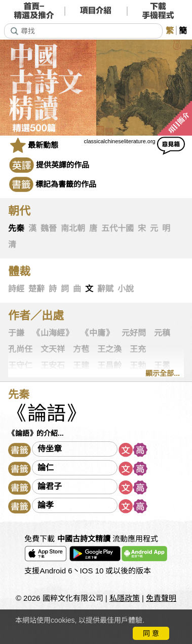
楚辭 (36, 289)
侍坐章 (50, 449)
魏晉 (49, 228)
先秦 (16, 228)
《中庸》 (97, 333)
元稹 (162, 333)
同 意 (151, 633)
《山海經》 (53, 333)
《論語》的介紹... (36, 433)
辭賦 (105, 289)
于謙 (16, 333)
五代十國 (118, 228)
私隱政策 (125, 598)
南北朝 (73, 228)
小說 (126, 289)
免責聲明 (161, 598)
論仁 (46, 468)
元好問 (134, 333)
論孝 (46, 505)
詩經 (16, 289)
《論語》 (47, 413)
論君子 (50, 486)
